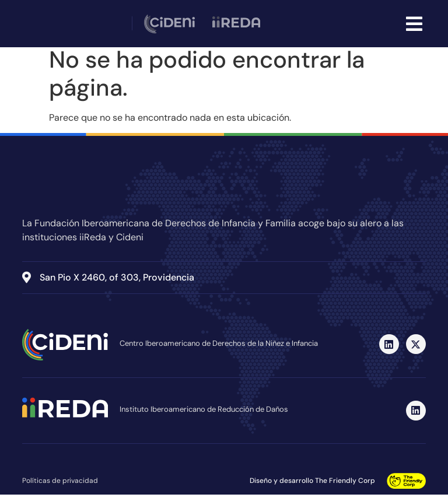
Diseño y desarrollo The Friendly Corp (312, 487)
